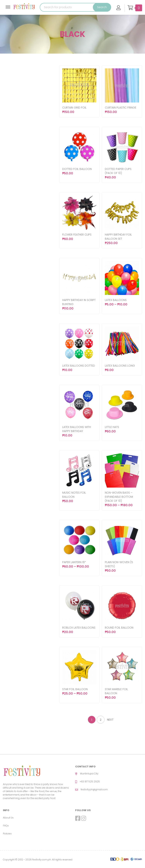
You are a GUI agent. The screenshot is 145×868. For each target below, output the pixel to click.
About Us (8, 818)
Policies (7, 834)
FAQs (6, 826)
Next (110, 720)
